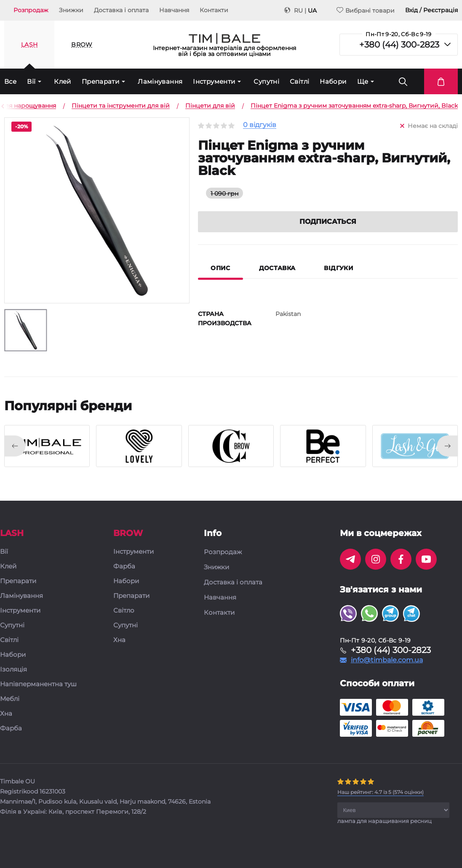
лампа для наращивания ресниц (385, 821)
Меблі (10, 699)
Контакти (214, 10)
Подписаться (328, 222)
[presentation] (15, 446)
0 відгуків (260, 125)
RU (298, 11)
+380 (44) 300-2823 (399, 45)
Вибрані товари (366, 10)
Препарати (100, 81)
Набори (333, 81)
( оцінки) (381, 792)
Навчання (174, 10)
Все (10, 81)
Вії (31, 81)
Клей (63, 81)
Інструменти (214, 81)
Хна (6, 714)
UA (312, 11)
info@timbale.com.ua (387, 660)
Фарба (11, 729)
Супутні (266, 81)
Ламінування (160, 81)
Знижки (71, 10)
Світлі (299, 81)
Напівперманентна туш (38, 684)
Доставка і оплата (121, 10)
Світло (124, 611)
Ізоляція (13, 670)
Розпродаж (31, 10)
